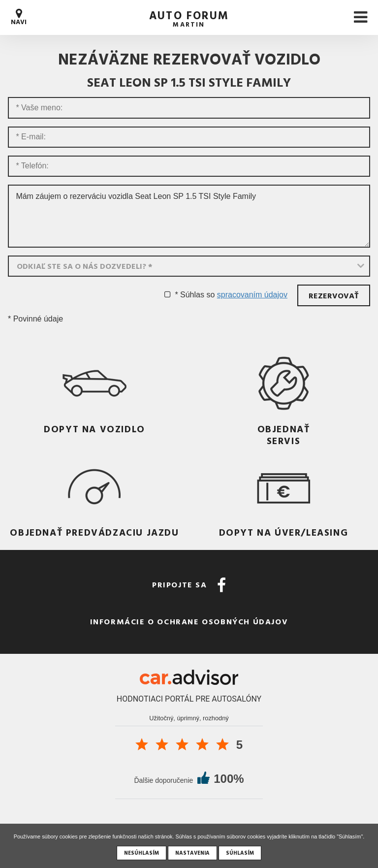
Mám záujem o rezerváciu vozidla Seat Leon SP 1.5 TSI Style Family (189, 216)
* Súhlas (189, 295)
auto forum (189, 17)
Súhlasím (240, 853)
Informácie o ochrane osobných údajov (189, 621)
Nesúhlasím (142, 853)
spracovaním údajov (252, 295)
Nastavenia (192, 853)
